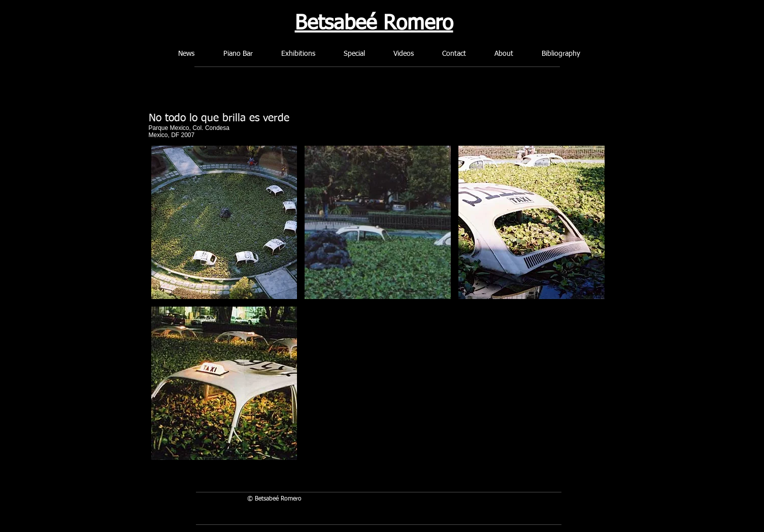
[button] (224, 222)
